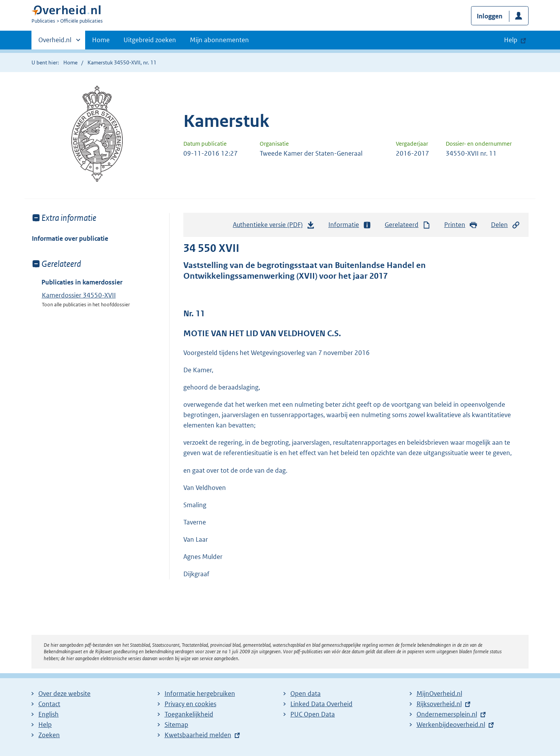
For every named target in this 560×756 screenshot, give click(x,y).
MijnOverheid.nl (439, 694)
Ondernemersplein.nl (447, 714)
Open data (306, 694)
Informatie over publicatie (70, 238)
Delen (506, 225)
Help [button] (511, 40)
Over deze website (64, 694)
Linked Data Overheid (321, 704)
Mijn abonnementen (219, 40)
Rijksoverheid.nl (439, 704)
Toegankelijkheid (189, 714)
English (49, 714)
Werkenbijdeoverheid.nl (451, 725)
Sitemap (176, 725)
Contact (49, 704)
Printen (461, 225)
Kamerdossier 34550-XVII (79, 295)
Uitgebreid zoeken (150, 40)
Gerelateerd (408, 225)
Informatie (350, 225)
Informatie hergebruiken (200, 694)
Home (101, 40)
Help (45, 725)
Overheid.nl (55, 42)
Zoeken (49, 735)
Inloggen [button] (490, 16)
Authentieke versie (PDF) (274, 227)
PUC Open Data (313, 714)
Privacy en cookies (190, 704)
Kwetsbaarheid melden (198, 735)
